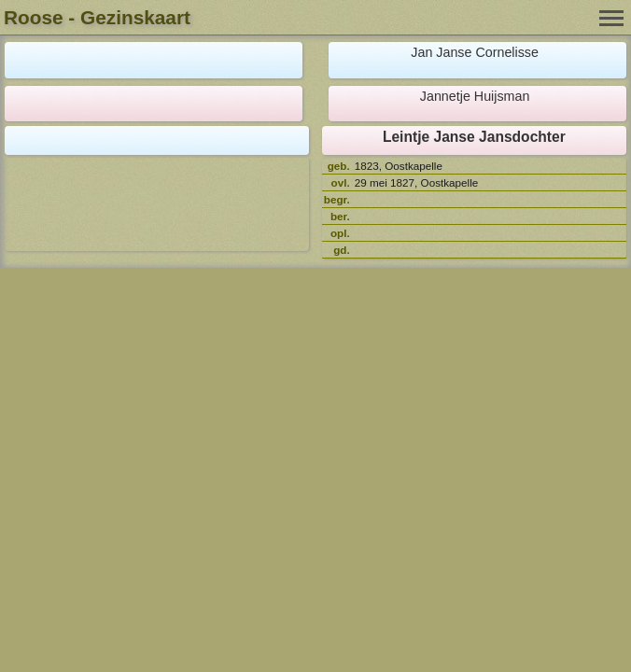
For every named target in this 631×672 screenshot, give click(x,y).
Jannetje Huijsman (475, 96)
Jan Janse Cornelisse (475, 52)
